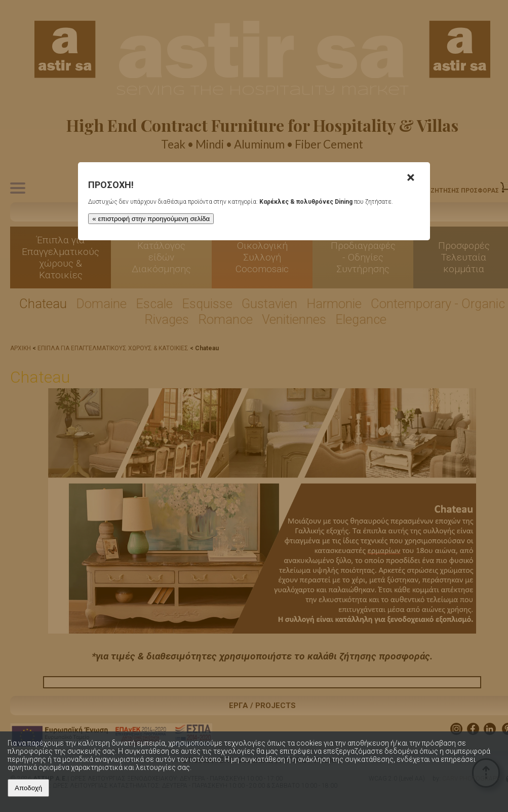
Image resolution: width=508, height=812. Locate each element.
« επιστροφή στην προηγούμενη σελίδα (150, 219)
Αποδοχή (28, 788)
